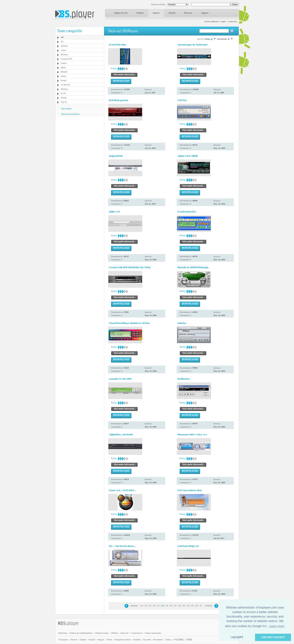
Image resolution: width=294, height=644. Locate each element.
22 (180, 606)
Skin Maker (66, 109)
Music (63, 67)
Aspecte (156, 13)
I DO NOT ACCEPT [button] (273, 637)
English (83, 639)
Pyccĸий (147, 639)
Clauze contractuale (153, 633)
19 (167, 606)
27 (201, 606)
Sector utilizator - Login (215, 21)
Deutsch (74, 639)
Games (64, 63)
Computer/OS (66, 59)
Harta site (124, 633)
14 (146, 606)
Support (205, 13)
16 (154, 606)
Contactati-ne (137, 633)
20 (171, 606)
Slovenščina (158, 639)
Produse (140, 13)
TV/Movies (66, 85)
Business (64, 54)
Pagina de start (121, 13)
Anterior (134, 606)
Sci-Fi (63, 93)
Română (137, 639)
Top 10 (64, 102)
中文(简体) (179, 639)
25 (192, 606)
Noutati (172, 13)
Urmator (209, 606)
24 (188, 606)
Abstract (64, 46)
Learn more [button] (277, 626)
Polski (109, 639)
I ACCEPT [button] (237, 637)
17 (158, 606)
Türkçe (168, 639)
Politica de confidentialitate (81, 633)
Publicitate (63, 633)
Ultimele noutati (102, 633)
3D (62, 41)
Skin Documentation (70, 114)
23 (184, 606)
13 (141, 606)
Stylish (64, 98)
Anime (64, 50)
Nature (64, 76)
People (64, 80)
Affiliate (114, 633)
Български (63, 639)
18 (162, 606)
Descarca (188, 13)
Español (92, 639)
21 (175, 606)
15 (150, 606)
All (62, 37)
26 (197, 606)
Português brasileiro (123, 639)
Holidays (64, 89)
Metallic (64, 72)
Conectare (232, 21)
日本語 (189, 639)
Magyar (101, 639)
